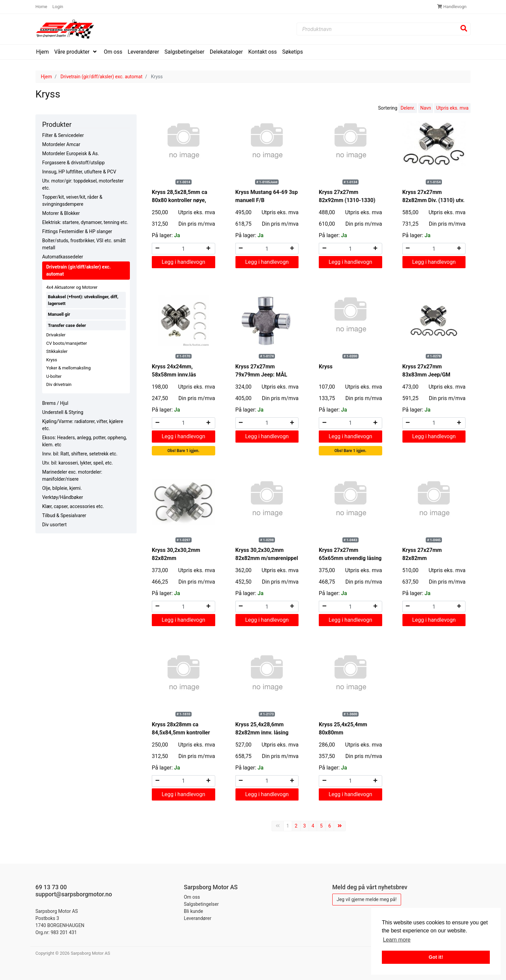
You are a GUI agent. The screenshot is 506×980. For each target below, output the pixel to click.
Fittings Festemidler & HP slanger (77, 231)
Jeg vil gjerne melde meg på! (367, 899)
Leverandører (144, 52)
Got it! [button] (436, 957)
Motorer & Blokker (61, 213)
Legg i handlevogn (183, 262)
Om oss (113, 52)
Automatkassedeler (63, 257)
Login (58, 7)
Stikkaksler (57, 351)
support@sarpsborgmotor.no (74, 894)
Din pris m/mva (197, 224)
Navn (426, 108)
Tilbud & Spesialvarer (64, 515)
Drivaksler (56, 335)
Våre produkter (73, 52)
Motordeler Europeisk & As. (71, 153)
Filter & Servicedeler (63, 135)
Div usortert (54, 525)
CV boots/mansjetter (67, 343)
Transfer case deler (67, 325)
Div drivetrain (59, 384)
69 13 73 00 (51, 887)
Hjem (43, 52)
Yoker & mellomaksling (68, 368)
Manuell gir (59, 314)
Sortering (388, 108)
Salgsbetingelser (185, 52)
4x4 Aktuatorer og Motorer (72, 287)
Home (42, 7)
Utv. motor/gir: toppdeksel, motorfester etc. (83, 184)
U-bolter (54, 376)
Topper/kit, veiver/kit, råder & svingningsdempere (72, 201)
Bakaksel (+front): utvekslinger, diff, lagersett (83, 300)
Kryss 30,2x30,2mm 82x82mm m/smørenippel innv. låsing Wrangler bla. (267, 558)
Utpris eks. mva (452, 108)
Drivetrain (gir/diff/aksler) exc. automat (101, 77)
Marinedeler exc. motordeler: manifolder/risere (72, 475)
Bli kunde (193, 911)
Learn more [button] (397, 940)
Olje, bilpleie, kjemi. (62, 488)
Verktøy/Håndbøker (63, 497)
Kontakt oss (263, 52)
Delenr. (408, 108)
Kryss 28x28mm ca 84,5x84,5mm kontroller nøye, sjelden (181, 733)
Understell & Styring (63, 412)
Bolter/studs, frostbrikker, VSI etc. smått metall (84, 244)
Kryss (52, 360)
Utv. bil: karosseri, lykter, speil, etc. (78, 463)
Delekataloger (226, 52)
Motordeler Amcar (61, 144)
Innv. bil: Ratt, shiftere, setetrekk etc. (80, 454)
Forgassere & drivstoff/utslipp (73, 163)
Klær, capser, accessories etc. (73, 506)
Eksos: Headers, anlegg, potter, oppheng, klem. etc (85, 441)
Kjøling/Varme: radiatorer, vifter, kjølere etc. (83, 425)
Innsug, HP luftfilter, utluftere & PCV (79, 172)
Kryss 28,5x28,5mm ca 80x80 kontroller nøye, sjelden (179, 200)
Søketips (293, 52)
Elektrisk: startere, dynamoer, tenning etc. (85, 222)
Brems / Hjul (55, 403)
